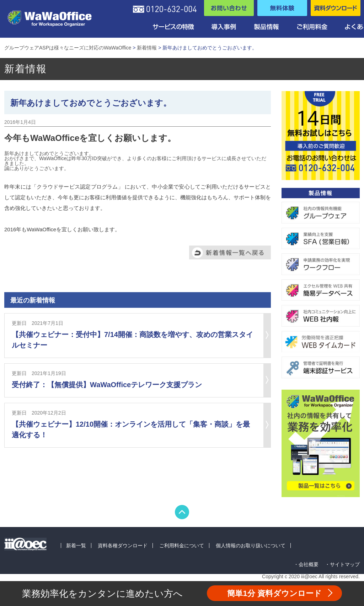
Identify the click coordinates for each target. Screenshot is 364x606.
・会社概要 (306, 564)
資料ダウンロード (274, 593)
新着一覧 (76, 546)
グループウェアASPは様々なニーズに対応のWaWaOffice (68, 48)
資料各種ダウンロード (123, 546)
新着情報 (147, 48)
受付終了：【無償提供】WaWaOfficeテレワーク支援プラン (107, 385)
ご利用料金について (182, 546)
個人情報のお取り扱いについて (251, 546)
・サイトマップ (342, 564)
